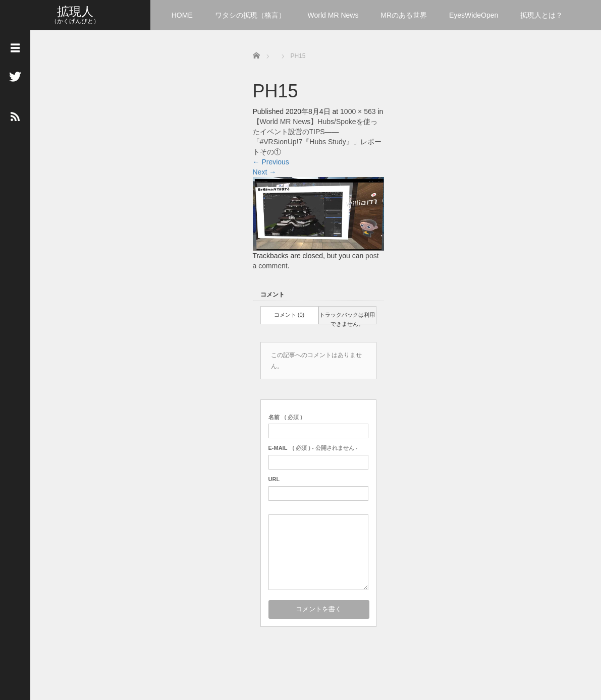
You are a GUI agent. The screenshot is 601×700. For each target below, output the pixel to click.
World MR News (333, 15)
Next (265, 172)
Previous (271, 162)
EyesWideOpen (474, 15)
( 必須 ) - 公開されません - (313, 448)
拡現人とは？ (541, 15)
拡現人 (75, 11)
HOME (182, 15)
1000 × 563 (358, 111)
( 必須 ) (285, 417)
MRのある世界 (404, 15)
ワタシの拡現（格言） (250, 15)
